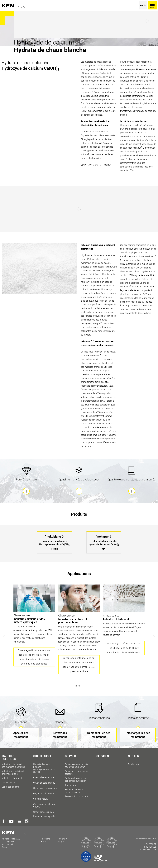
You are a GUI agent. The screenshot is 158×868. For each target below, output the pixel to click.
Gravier (70, 756)
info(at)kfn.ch (61, 842)
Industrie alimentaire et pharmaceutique (13, 773)
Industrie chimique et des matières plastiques (13, 766)
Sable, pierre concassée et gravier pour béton (76, 766)
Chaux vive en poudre (45, 780)
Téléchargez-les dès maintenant (138, 735)
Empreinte (151, 844)
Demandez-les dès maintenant (99, 735)
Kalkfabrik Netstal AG (14, 6)
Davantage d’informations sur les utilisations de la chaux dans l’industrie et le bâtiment (124, 648)
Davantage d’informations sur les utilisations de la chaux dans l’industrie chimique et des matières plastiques (34, 657)
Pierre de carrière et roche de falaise (74, 791)
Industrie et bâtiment (12, 778)
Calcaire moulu (45, 803)
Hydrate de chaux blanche (45, 768)
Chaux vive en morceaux (45, 791)
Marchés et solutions (10, 758)
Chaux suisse (8, 783)
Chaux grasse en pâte (44, 812)
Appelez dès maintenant (21, 735)
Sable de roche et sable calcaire (76, 773)
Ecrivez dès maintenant (60, 735)
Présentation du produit (45, 816)
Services (103, 756)
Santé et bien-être (10, 787)
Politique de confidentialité (148, 848)
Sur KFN (134, 756)
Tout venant (71, 785)
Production (133, 764)
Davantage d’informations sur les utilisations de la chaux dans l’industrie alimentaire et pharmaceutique (79, 665)
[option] (54, 542)
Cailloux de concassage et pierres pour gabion (77, 780)
